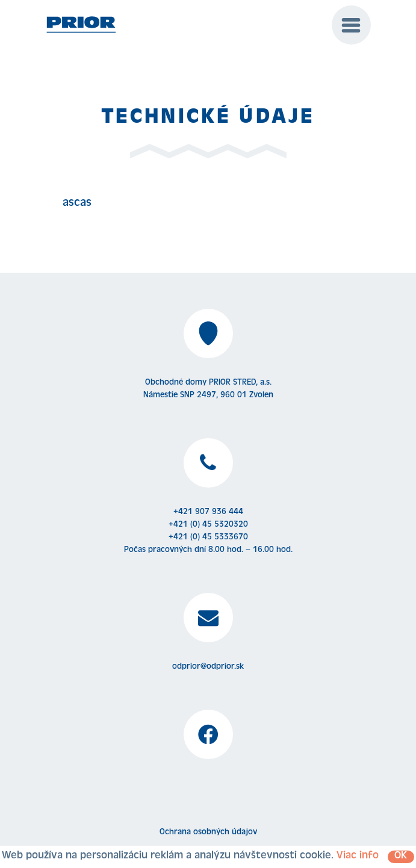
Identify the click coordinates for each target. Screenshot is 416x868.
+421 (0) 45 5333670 (208, 538)
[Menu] (351, 25)
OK (401, 857)
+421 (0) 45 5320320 (208, 525)
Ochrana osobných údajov (208, 832)
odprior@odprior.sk (208, 667)
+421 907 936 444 (208, 512)
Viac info (358, 857)
